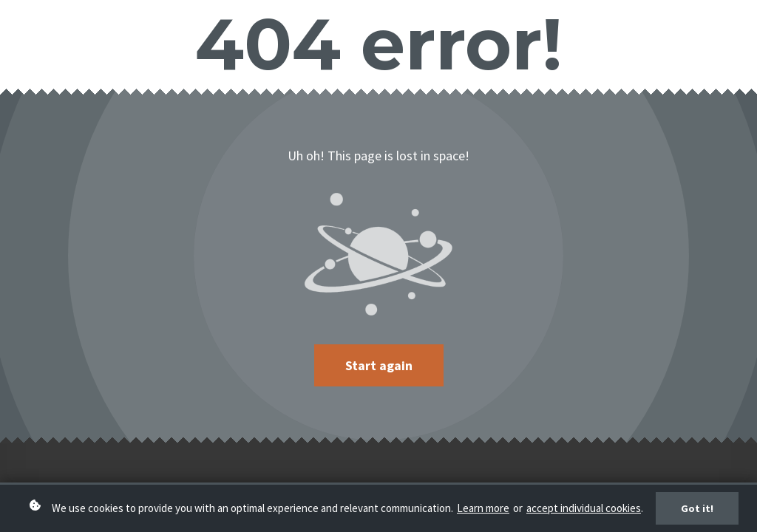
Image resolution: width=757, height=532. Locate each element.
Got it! (697, 514)
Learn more (483, 515)
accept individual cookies (584, 515)
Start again (379, 365)
